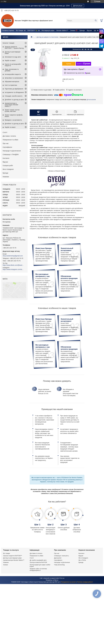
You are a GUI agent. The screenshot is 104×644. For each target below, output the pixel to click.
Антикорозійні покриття (13, 74)
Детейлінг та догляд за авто (14, 100)
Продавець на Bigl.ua (52, 613)
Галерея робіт (8, 165)
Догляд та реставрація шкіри (13, 53)
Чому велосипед (59, 598)
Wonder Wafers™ (62, 30)
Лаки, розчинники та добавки (12, 70)
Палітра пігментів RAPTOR (38, 596)
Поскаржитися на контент (69, 615)
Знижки (6, 598)
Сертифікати (7, 147)
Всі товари (20, 30)
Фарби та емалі (10, 61)
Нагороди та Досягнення (12, 151)
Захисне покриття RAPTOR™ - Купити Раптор (14, 47)
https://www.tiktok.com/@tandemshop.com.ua (13, 265)
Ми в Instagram (8, 169)
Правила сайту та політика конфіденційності (38, 603)
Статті (5, 132)
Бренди (82, 30)
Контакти (6, 158)
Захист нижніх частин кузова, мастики (12, 111)
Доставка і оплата (9, 136)
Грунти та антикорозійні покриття (13, 65)
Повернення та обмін (10, 140)
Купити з (83, 64)
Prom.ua (62, 611)
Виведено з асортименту (13, 120)
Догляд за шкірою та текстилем (47, 37)
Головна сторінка (8, 30)
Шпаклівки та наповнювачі (14, 78)
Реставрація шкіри (48, 30)
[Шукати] (96, 21)
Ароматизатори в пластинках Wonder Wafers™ (11, 105)
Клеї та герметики (11, 85)
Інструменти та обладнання (14, 92)
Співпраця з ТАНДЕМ (11, 154)
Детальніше (78, 6)
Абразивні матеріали (12, 82)
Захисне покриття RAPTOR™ (13, 589)
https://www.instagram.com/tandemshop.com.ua (13, 269)
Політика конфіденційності (85, 615)
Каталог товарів (8, 43)
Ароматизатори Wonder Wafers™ (14, 594)
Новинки (6, 177)
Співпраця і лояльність (61, 589)
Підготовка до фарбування (14, 89)
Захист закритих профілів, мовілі (14, 116)
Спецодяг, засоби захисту (14, 96)
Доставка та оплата (36, 587)
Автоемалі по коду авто (13, 57)
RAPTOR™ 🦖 (32, 30)
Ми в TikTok (82, 594)
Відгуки (89, 30)
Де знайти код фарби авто (38, 594)
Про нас (6, 143)
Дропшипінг (58, 591)
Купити (69, 64)
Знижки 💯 (74, 30)
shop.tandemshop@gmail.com (13, 256)
